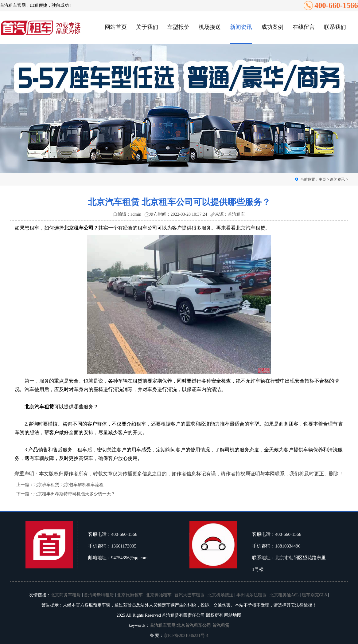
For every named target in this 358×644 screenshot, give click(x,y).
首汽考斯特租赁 (99, 595)
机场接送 (210, 27)
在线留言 (304, 27)
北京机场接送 (220, 595)
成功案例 (272, 27)
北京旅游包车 (130, 595)
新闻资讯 (241, 27)
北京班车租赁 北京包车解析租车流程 (68, 485)
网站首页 (116, 27)
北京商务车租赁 (66, 595)
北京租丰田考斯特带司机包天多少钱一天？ (74, 494)
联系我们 (335, 27)
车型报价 (178, 27)
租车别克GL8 (314, 595)
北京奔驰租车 (159, 595)
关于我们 (147, 27)
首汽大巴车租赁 (189, 595)
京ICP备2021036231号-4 (186, 636)
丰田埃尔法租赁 (251, 595)
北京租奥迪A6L (284, 595)
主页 (322, 179)
